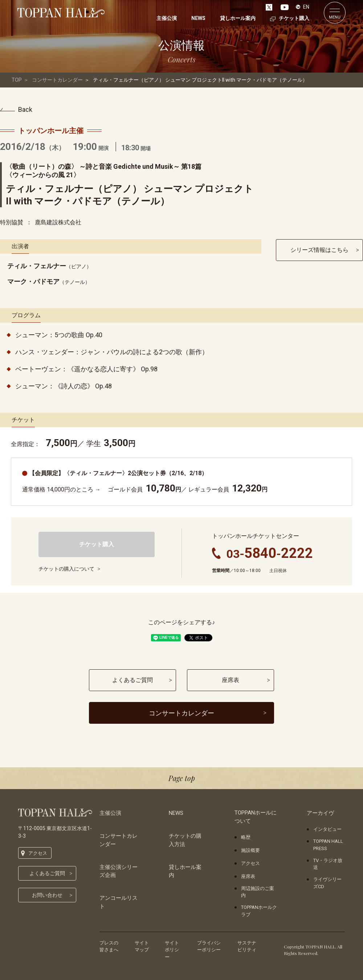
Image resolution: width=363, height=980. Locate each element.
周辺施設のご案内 (258, 892)
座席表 (248, 876)
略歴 (246, 837)
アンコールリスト (119, 902)
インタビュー (327, 829)
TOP (17, 80)
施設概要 (250, 850)
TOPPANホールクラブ (259, 911)
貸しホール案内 (185, 871)
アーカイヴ (320, 813)
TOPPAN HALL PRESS (328, 845)
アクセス (38, 853)
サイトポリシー (172, 950)
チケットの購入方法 (185, 840)
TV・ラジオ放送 (328, 864)
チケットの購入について (66, 569)
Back (25, 110)
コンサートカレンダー (57, 80)
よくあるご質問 (47, 873)
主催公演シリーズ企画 (119, 871)
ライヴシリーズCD (327, 883)
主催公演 (110, 813)
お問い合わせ (47, 895)
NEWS (176, 813)
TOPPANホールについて (256, 817)
